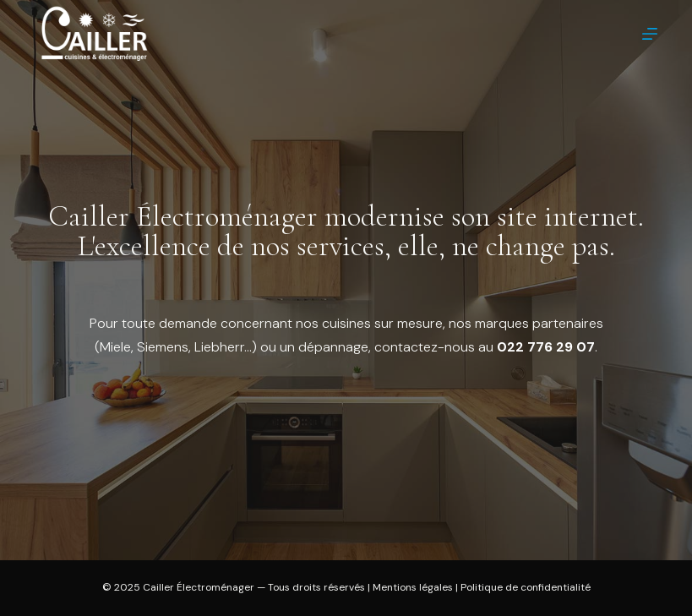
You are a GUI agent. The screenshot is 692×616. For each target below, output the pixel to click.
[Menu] (650, 34)
